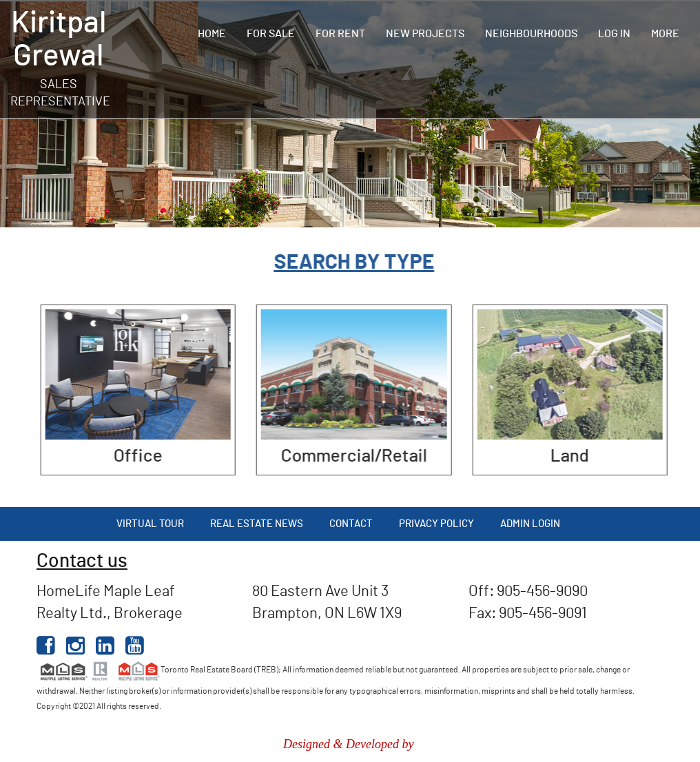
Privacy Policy (436, 524)
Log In (614, 34)
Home (212, 34)
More (665, 34)
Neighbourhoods (531, 34)
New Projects (425, 34)
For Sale (271, 34)
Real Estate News (257, 524)
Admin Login (530, 524)
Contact (351, 524)
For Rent (340, 34)
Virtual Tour (150, 524)
